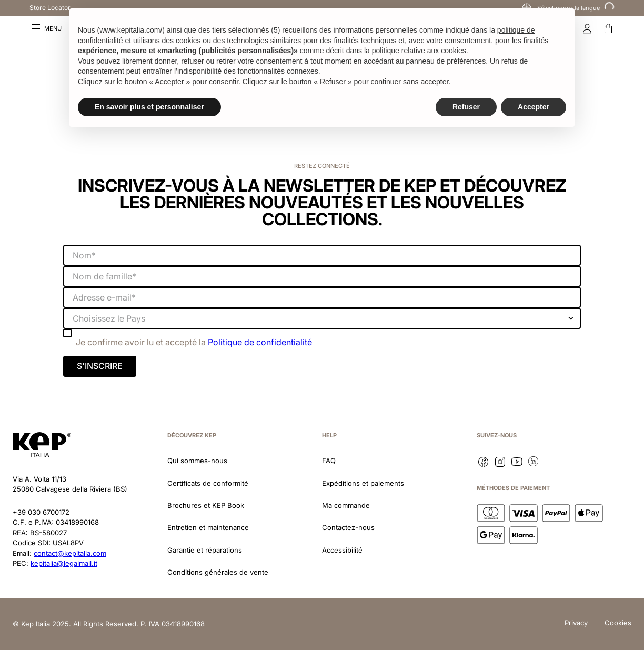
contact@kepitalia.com (70, 553)
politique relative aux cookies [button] (419, 51)
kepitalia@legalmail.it (64, 563)
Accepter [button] (534, 107)
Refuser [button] (466, 107)
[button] (47, 28)
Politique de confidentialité (260, 342)
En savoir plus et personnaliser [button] (149, 107)
